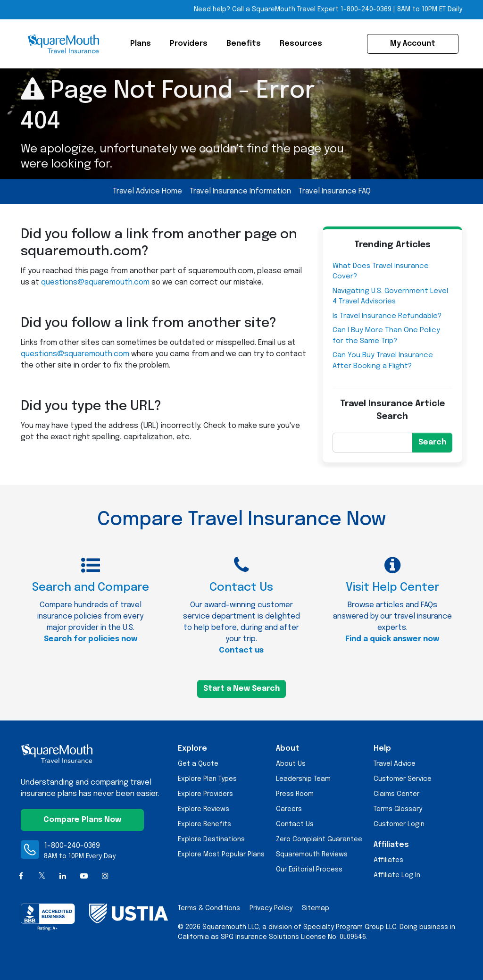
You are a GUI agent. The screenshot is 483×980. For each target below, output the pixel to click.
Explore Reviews (204, 809)
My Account (413, 44)
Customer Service (403, 779)
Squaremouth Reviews (312, 854)
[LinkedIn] (63, 876)
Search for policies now (91, 639)
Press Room (295, 794)
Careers (289, 809)
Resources (301, 44)
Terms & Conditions (209, 908)
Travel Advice (395, 764)
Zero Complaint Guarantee (319, 839)
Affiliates (388, 860)
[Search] (373, 443)
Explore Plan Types (207, 779)
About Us (291, 764)
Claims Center (396, 794)
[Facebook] (21, 876)
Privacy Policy (271, 908)
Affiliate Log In (397, 875)
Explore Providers (205, 794)
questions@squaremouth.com (95, 282)
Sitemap (316, 908)
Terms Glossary (398, 809)
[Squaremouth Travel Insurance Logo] (63, 44)
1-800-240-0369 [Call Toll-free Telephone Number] (366, 9)
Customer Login (399, 824)
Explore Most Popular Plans (221, 854)
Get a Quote (198, 764)
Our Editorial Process (309, 870)
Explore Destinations (211, 839)
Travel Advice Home (147, 191)
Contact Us (295, 824)
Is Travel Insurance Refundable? (387, 316)
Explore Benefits (204, 824)
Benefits (244, 44)
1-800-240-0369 (72, 846)
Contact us (241, 650)
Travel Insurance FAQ (335, 191)
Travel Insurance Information (240, 191)
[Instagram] (105, 876)
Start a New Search (241, 689)
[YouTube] (84, 876)
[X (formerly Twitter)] (42, 876)
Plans (141, 44)
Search (432, 442)
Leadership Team (303, 779)
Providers (189, 44)
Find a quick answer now (392, 639)
